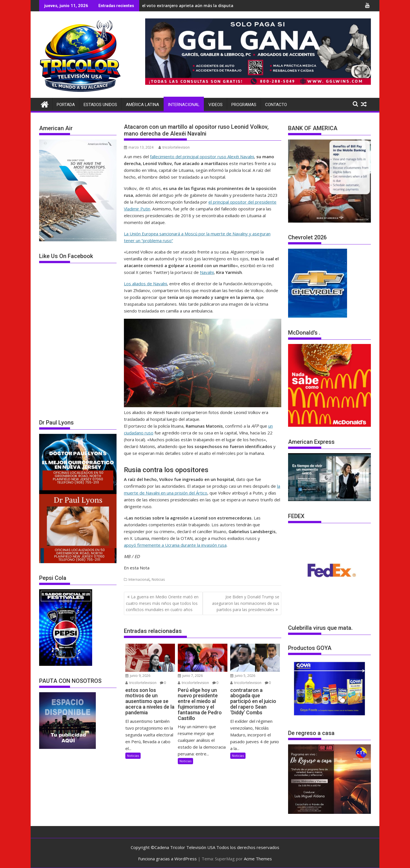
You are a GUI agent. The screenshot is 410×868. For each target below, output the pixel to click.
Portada (66, 105)
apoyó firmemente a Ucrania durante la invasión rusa (175, 545)
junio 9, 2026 (138, 676)
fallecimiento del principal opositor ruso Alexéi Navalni (202, 157)
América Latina (142, 105)
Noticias (158, 579)
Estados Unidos (100, 105)
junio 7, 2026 (190, 676)
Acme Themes (258, 859)
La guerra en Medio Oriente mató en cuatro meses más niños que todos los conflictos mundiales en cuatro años (162, 603)
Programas (244, 105)
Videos (215, 105)
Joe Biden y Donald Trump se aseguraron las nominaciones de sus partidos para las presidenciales (246, 603)
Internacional (184, 105)
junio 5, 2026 (243, 676)
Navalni (207, 272)
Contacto (276, 105)
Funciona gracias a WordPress (167, 859)
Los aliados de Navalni (145, 284)
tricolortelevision (174, 147)
